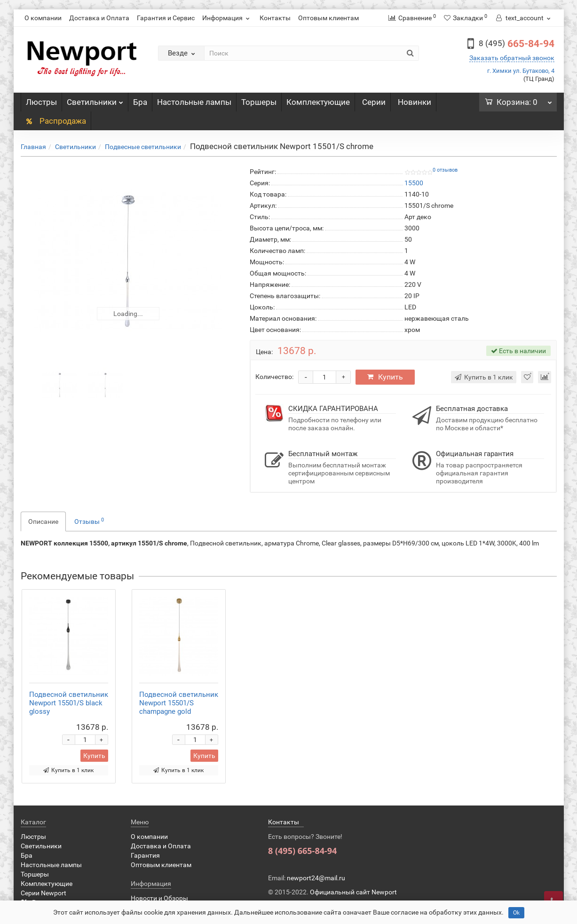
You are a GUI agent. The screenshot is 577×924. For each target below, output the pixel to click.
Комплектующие (318, 102)
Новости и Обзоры (159, 898)
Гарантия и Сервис (166, 18)
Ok (516, 913)
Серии (374, 102)
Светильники (95, 100)
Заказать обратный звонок (512, 58)
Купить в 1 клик (68, 770)
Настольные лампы (194, 102)
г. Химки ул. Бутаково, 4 (521, 71)
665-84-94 (517, 44)
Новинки (415, 102)
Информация (227, 18)
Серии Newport (43, 893)
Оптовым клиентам (328, 18)
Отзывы (89, 521)
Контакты (275, 18)
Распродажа (56, 121)
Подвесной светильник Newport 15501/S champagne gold (179, 703)
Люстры (41, 102)
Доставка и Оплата (99, 18)
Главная (33, 147)
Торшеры (259, 102)
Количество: (274, 377)
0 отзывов (445, 170)
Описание (43, 521)
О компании (43, 18)
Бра (140, 102)
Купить (385, 377)
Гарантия (145, 855)
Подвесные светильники (143, 147)
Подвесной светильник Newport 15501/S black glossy (69, 703)
